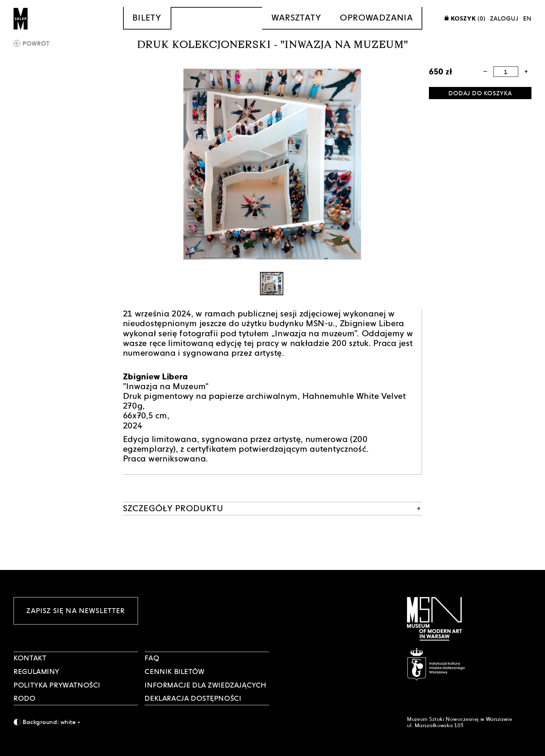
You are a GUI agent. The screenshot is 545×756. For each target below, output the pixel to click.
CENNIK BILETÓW (174, 671)
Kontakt (30, 658)
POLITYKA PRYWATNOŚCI (57, 685)
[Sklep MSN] (21, 18)
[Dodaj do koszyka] (480, 93)
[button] (485, 71)
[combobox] (76, 722)
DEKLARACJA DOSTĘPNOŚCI (193, 698)
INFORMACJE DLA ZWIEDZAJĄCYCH (205, 685)
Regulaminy (36, 671)
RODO (25, 698)
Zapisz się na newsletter (76, 611)
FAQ (152, 658)
